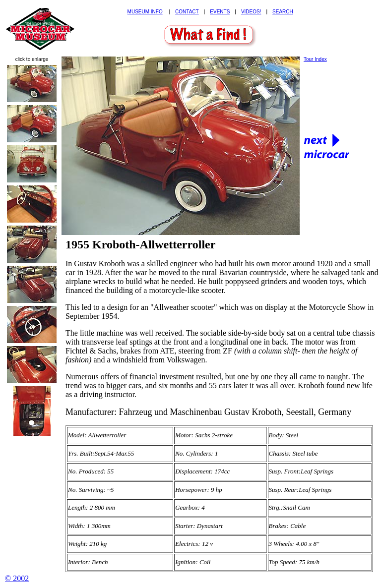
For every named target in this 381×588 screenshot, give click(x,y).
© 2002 (17, 578)
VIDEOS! (251, 12)
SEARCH (283, 12)
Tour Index (315, 59)
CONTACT (187, 12)
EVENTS (220, 12)
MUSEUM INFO (145, 12)
